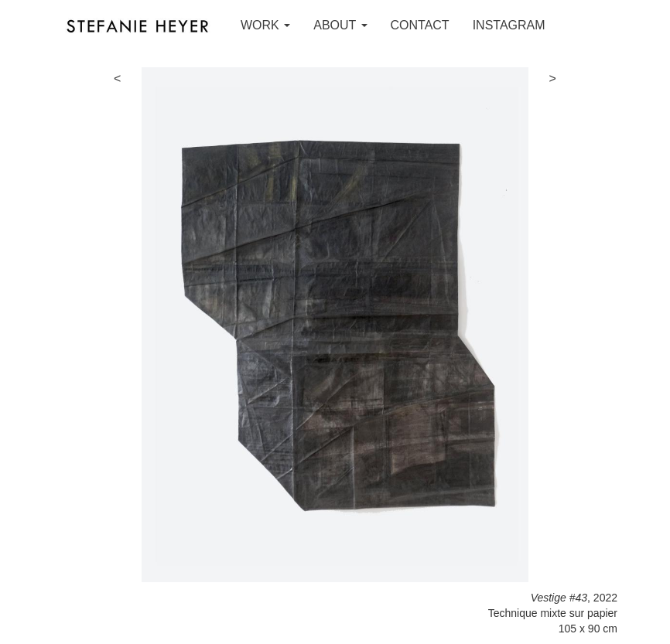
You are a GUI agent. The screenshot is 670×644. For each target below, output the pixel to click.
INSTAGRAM (509, 25)
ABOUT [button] (340, 25)
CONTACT (420, 25)
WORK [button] (265, 25)
